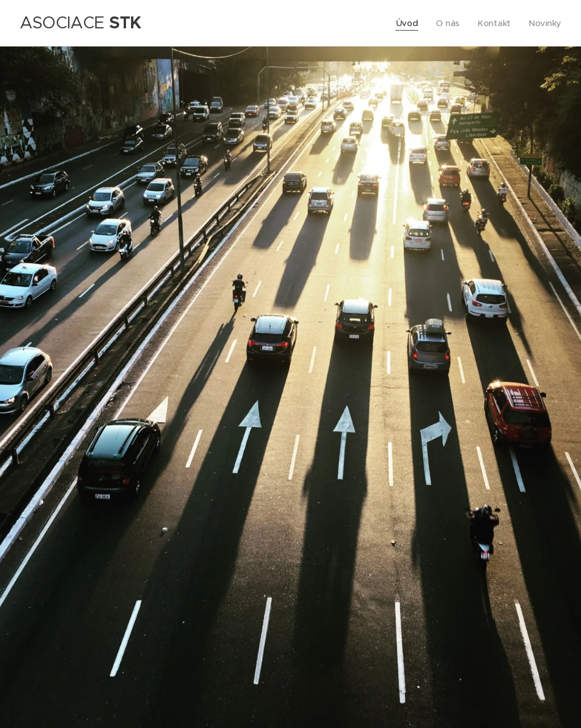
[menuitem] (407, 23)
